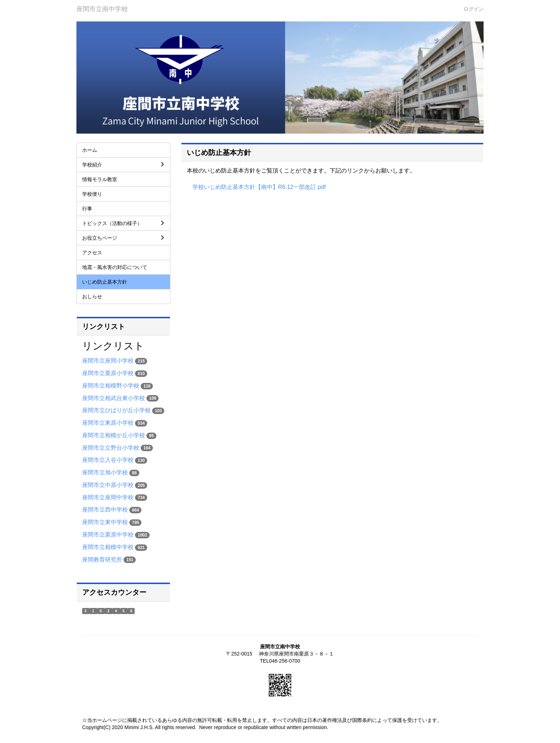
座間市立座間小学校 (108, 361)
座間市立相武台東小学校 (114, 398)
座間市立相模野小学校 (111, 386)
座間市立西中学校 (105, 510)
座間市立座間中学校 (108, 497)
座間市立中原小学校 (108, 485)
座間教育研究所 (102, 560)
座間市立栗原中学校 (108, 535)
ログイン (474, 9)
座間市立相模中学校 (108, 547)
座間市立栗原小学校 (108, 373)
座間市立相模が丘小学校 (114, 435)
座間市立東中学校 (105, 522)
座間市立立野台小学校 (111, 448)
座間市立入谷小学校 (108, 460)
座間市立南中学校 (102, 9)
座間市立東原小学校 (108, 423)
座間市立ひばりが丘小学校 (116, 410)
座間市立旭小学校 (105, 472)
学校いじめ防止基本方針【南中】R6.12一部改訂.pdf (259, 187)
